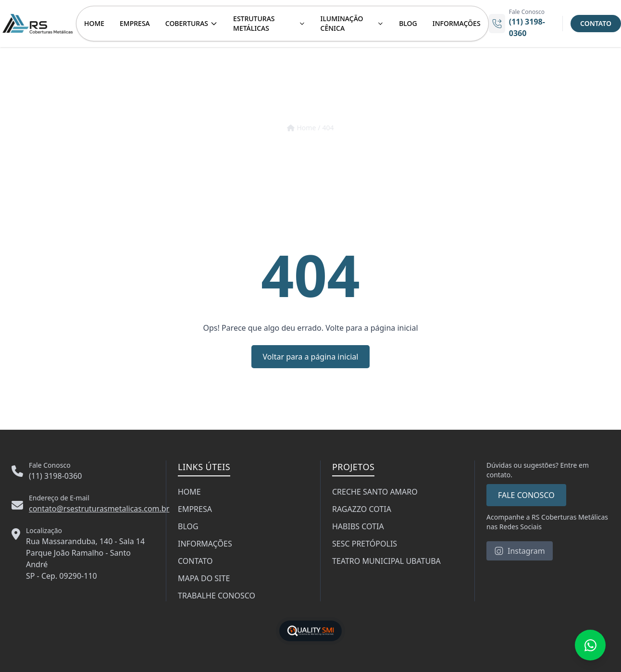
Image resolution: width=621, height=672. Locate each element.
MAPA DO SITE (204, 578)
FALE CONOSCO (526, 495)
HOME (94, 23)
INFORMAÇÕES (457, 23)
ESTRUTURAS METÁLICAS (269, 23)
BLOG (408, 23)
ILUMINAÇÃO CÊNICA (352, 23)
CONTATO (596, 23)
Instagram (520, 551)
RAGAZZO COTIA (362, 509)
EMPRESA (135, 23)
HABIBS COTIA (358, 526)
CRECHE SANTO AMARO (375, 492)
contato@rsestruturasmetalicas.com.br (99, 509)
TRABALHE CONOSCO (217, 596)
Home (301, 128)
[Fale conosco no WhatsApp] (590, 645)
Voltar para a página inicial (311, 357)
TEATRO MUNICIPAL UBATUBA (386, 561)
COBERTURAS (192, 23)
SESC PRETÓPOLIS (365, 544)
